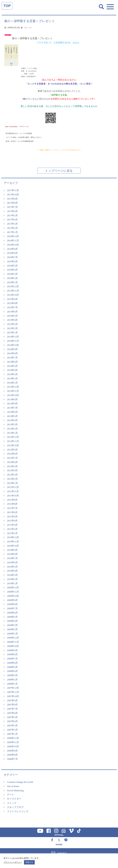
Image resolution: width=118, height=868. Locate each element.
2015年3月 (12, 324)
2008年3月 (12, 675)
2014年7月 (12, 358)
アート (11, 795)
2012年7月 (12, 458)
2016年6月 (12, 261)
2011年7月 (12, 508)
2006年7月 (12, 759)
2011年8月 (12, 504)
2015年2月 (12, 328)
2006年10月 (13, 746)
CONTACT (62, 853)
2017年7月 (12, 207)
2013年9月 (12, 399)
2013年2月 (12, 429)
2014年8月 (12, 353)
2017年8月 (12, 203)
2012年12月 (13, 437)
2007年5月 (12, 717)
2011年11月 (13, 491)
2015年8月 (12, 303)
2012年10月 (13, 445)
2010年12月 (13, 537)
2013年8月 (12, 404)
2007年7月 (12, 709)
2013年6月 (12, 412)
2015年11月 (13, 291)
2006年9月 (12, 751)
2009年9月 (12, 600)
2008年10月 (13, 646)
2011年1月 (12, 533)
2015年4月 (12, 320)
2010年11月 (13, 542)
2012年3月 (12, 475)
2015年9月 (12, 299)
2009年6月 (12, 613)
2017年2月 (12, 228)
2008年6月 (12, 663)
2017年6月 (12, 211)
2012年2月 (12, 479)
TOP (7, 6)
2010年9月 (12, 550)
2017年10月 (13, 195)
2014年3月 (12, 374)
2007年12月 (13, 688)
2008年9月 (12, 650)
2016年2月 (12, 278)
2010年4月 (12, 571)
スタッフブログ (15, 807)
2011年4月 (12, 521)
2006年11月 (13, 742)
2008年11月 (13, 642)
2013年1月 (12, 433)
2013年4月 (12, 420)
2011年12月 (13, 487)
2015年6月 (12, 312)
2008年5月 (12, 667)
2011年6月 (12, 512)
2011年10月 (13, 496)
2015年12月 (13, 286)
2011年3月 (12, 525)
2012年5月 (12, 466)
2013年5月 (12, 416)
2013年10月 (13, 395)
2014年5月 (12, 366)
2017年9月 (12, 199)
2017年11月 (13, 190)
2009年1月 (12, 634)
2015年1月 (12, 333)
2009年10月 (13, 596)
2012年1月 (12, 483)
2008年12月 (13, 638)
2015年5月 (12, 316)
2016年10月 (13, 245)
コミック (28, 28)
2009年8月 (12, 604)
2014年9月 (12, 349)
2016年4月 (12, 270)
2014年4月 (12, 370)
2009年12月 (13, 588)
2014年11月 (13, 341)
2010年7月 (12, 558)
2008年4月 (12, 671)
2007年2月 (12, 730)
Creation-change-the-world (20, 782)
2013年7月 (12, 408)
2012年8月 (12, 454)
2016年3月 (12, 274)
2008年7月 (12, 659)
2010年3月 (12, 575)
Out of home (13, 786)
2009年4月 (12, 621)
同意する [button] (29, 862)
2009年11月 (13, 592)
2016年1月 (12, 282)
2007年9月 (12, 701)
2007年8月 (12, 705)
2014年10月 (13, 345)
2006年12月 (13, 738)
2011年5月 (12, 517)
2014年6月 (12, 362)
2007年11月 (13, 692)
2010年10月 (13, 546)
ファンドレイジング (18, 811)
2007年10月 (13, 696)
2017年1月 (12, 232)
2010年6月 (12, 563)
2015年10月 (13, 295)
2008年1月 (12, 684)
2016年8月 (12, 253)
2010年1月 (12, 583)
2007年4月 (12, 721)
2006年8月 (12, 755)
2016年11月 (13, 241)
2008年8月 (12, 654)
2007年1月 (12, 734)
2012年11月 (13, 441)
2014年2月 (12, 379)
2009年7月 (12, 608)
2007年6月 (12, 713)
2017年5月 (12, 216)
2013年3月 (12, 425)
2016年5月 (12, 266)
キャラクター (14, 799)
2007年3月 (12, 726)
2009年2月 (12, 629)
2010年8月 (12, 554)
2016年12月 (13, 236)
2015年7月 (12, 307)
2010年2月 (12, 579)
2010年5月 (12, 567)
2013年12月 (13, 387)
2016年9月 (12, 249)
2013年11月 (13, 391)
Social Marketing (15, 790)
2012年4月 (12, 470)
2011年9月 (12, 500)
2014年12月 (13, 337)
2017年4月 (12, 220)
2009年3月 (12, 625)
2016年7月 (12, 257)
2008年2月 (12, 680)
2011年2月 (12, 529)
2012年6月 (12, 462)
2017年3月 (12, 224)
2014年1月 (12, 383)
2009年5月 (12, 617)
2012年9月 (12, 450)
